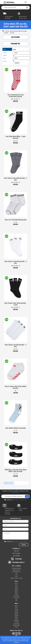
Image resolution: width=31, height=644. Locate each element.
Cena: (4, 49)
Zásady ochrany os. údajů (16, 578)
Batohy (16, 584)
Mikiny (16, 592)
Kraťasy (16, 614)
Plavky (16, 594)
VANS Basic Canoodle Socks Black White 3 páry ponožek (16, 471)
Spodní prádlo (16, 626)
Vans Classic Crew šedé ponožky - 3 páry (16, 179)
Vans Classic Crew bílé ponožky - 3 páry (16, 262)
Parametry (15, 44)
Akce (16, 576)
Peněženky (16, 621)
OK (27, 496)
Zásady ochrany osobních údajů (21, 641)
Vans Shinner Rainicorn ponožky (15, 428)
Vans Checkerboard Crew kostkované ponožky (16, 96)
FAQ (16, 573)
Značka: (5, 52)
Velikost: (5, 55)
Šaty (16, 600)
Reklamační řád (16, 570)
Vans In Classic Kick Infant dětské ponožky (15, 387)
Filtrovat (17, 63)
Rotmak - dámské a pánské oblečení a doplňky (16, 31)
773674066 (18, 559)
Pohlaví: (5, 61)
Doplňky (6, 33)
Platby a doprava (16, 572)
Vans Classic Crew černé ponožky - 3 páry (16, 304)
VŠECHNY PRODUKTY (9, 483)
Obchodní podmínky (16, 568)
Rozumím (16, 642)
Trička (16, 599)
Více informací (15, 493)
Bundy (16, 587)
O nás (16, 575)
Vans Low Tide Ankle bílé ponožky (16, 220)
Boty (16, 585)
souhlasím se (15, 500)
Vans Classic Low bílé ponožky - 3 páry (15, 346)
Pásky (16, 619)
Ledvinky (16, 616)
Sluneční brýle (16, 597)
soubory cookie (16, 639)
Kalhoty (16, 590)
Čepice (16, 589)
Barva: (5, 58)
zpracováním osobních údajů (20, 500)
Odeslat (24, 545)
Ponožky (12, 33)
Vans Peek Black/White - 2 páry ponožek (16, 137)
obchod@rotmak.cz (18, 562)
